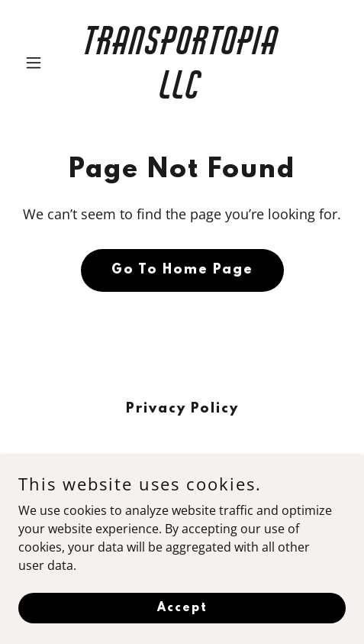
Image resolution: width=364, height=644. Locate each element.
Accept (182, 607)
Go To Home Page (182, 270)
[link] (182, 94)
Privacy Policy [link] (182, 409)
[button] (43, 63)
